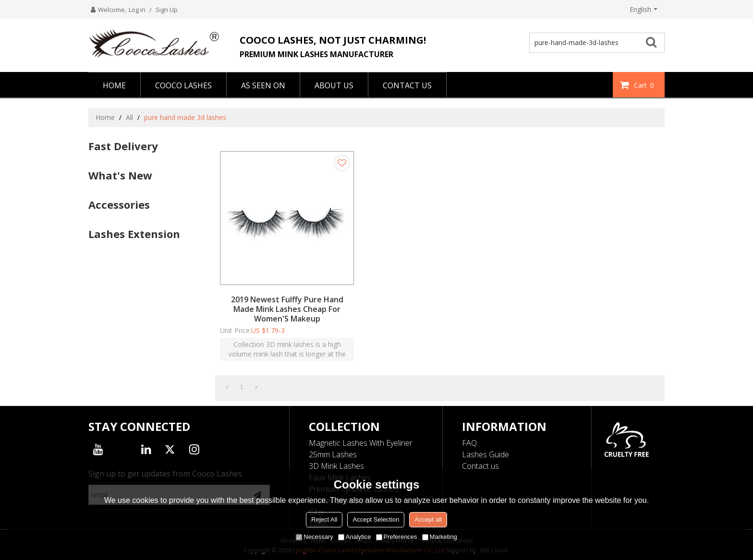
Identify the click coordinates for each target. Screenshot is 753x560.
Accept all (428, 519)
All (129, 117)
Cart (645, 85)
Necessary (314, 537)
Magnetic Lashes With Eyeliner (361, 443)
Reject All (324, 519)
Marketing (440, 537)
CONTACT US (407, 85)
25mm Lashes (333, 454)
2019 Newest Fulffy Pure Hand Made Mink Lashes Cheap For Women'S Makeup (287, 309)
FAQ (469, 443)
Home (105, 117)
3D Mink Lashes (336, 466)
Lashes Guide (486, 454)
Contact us (480, 466)
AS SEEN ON (263, 85)
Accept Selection (376, 519)
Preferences (397, 537)
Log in (137, 10)
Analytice (355, 537)
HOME (114, 85)
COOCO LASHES (183, 85)
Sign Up (167, 10)
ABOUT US (334, 85)
